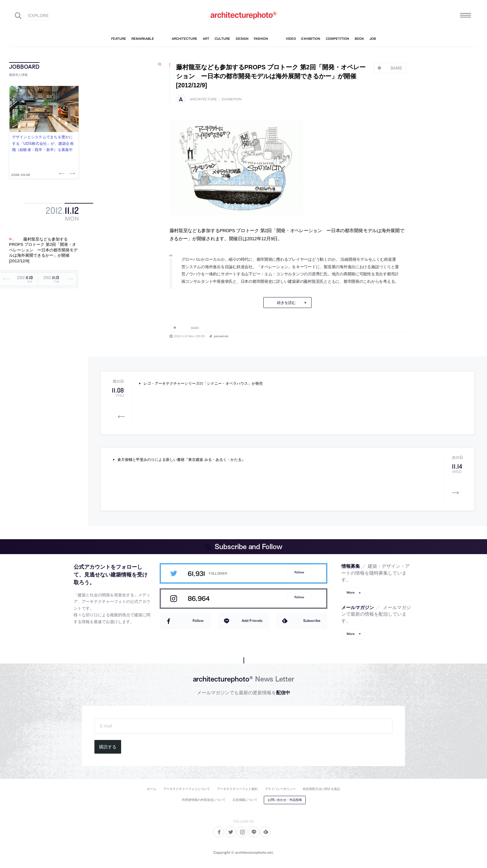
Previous (62, 173)
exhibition (232, 99)
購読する (108, 747)
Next (72, 173)
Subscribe (312, 620)
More (351, 592)
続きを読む (286, 303)
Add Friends (252, 620)
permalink (221, 336)
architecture (203, 99)
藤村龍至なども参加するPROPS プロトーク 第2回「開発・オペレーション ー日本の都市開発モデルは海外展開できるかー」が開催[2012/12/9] (43, 250)
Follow (299, 572)
